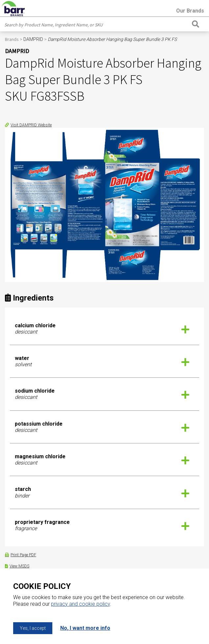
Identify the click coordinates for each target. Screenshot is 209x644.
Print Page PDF (23, 555)
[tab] (104, 329)
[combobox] (96, 25)
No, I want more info (85, 628)
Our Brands (190, 11)
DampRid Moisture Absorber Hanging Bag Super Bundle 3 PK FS (112, 39)
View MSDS (19, 566)
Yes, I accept (33, 628)
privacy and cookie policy (80, 604)
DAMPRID (33, 39)
